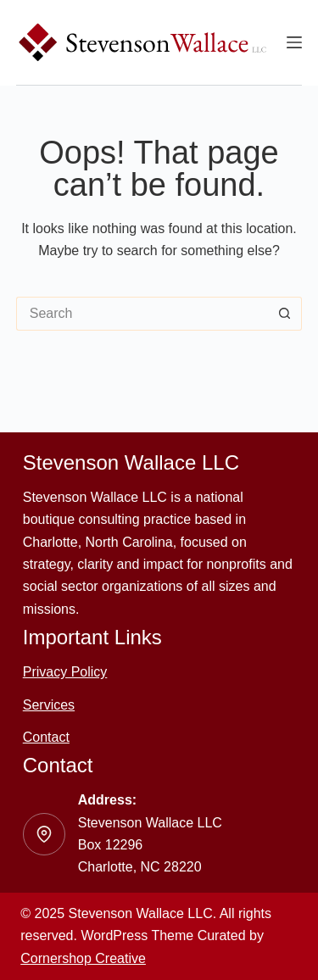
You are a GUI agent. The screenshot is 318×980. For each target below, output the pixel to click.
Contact (46, 737)
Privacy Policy (65, 672)
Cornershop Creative (83, 958)
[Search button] (285, 314)
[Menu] (294, 42)
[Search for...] (142, 314)
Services (49, 705)
